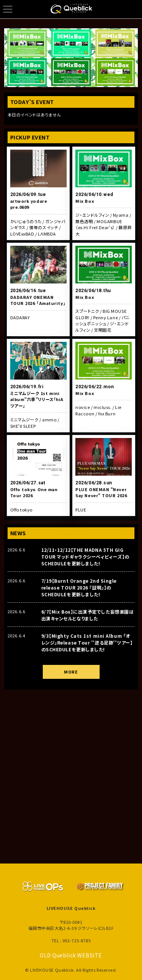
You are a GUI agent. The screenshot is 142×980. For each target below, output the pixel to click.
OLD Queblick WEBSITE (71, 955)
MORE (71, 672)
